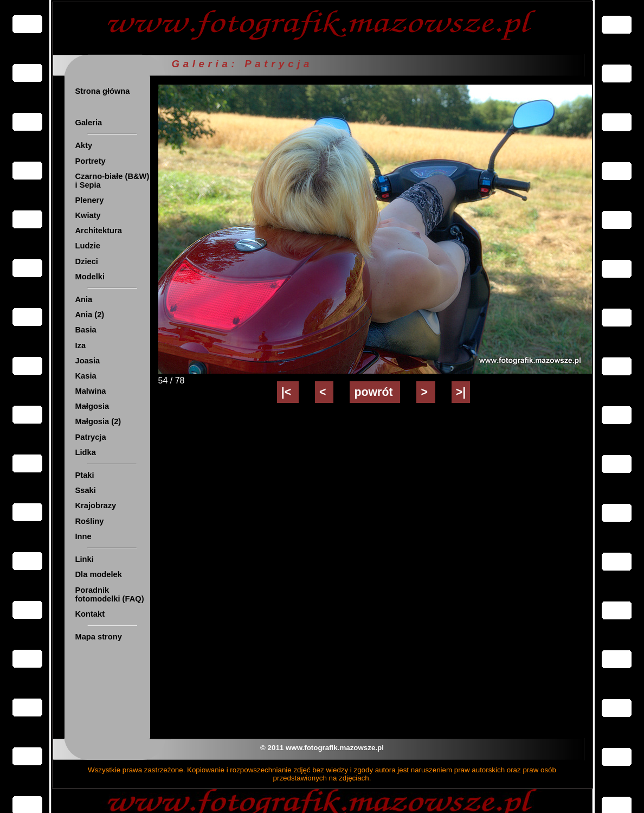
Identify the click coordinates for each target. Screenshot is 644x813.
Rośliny (90, 521)
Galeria (89, 123)
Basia (86, 330)
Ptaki (85, 475)
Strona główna (103, 91)
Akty (84, 145)
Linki (85, 559)
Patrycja (91, 437)
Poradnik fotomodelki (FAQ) (110, 594)
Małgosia (92, 406)
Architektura (99, 231)
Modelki (90, 277)
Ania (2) (90, 315)
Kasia (86, 376)
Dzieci (87, 261)
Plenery (90, 200)
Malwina (91, 391)
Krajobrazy (96, 505)
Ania (84, 299)
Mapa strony (99, 637)
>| (461, 392)
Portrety (91, 161)
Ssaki (86, 490)
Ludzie (88, 246)
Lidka (86, 452)
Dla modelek (99, 574)
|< (288, 392)
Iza (81, 345)
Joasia (88, 361)
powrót (375, 392)
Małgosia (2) (98, 421)
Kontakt (90, 614)
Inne (83, 536)
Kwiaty (88, 215)
